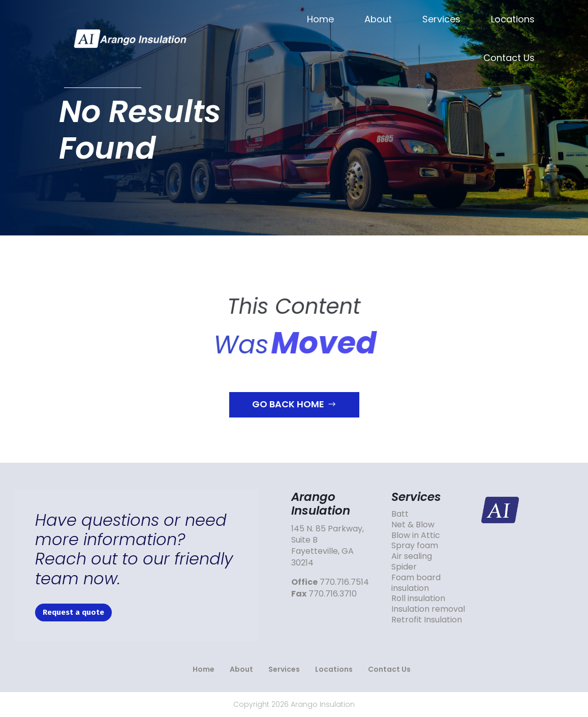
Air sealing (412, 556)
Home (320, 19)
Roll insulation (418, 598)
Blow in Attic (416, 535)
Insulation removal (428, 609)
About (378, 19)
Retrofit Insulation (427, 620)
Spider (404, 567)
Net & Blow (413, 525)
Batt (400, 514)
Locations (513, 19)
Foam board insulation (416, 583)
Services (441, 19)
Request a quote (73, 612)
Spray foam (415, 545)
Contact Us (509, 58)
